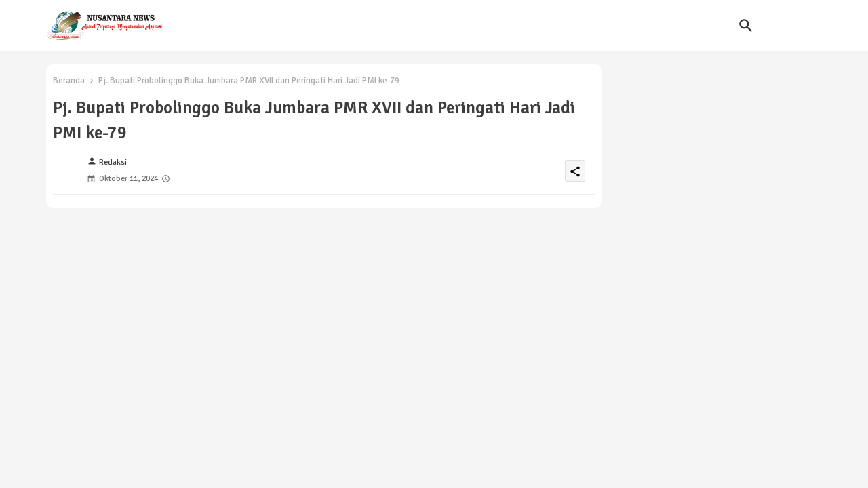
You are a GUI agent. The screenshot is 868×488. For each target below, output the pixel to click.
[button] (746, 26)
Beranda (69, 81)
